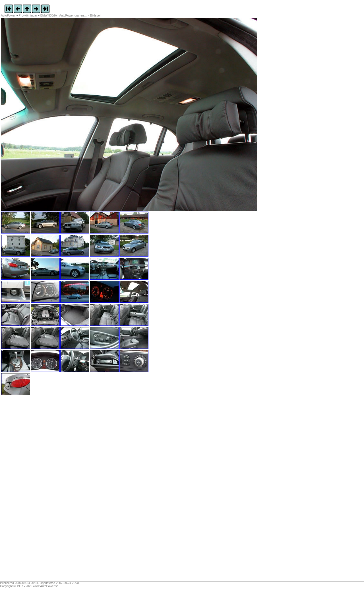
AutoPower (8, 16)
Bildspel (95, 16)
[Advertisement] (36, 490)
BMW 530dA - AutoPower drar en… (64, 16)
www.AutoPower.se (46, 586)
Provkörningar (28, 16)
